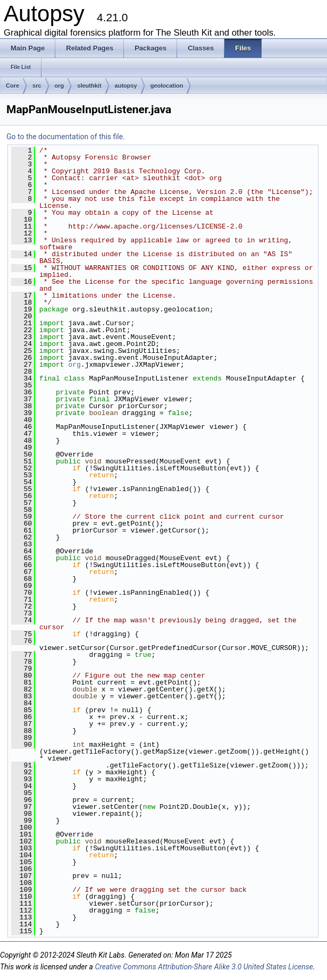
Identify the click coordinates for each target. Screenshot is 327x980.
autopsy (126, 86)
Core (12, 86)
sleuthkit (89, 86)
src (37, 86)
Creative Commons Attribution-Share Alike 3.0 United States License (204, 967)
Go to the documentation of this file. (66, 137)
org (60, 86)
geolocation (167, 86)
